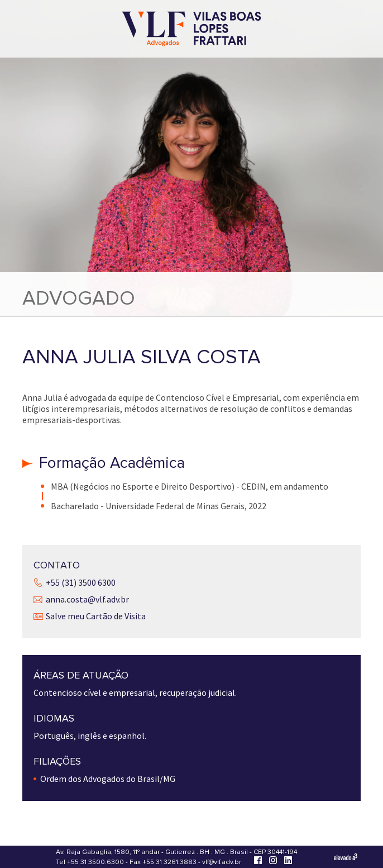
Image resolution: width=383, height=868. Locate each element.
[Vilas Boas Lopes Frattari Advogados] (191, 30)
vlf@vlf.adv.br (222, 862)
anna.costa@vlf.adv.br (87, 599)
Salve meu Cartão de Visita (96, 616)
